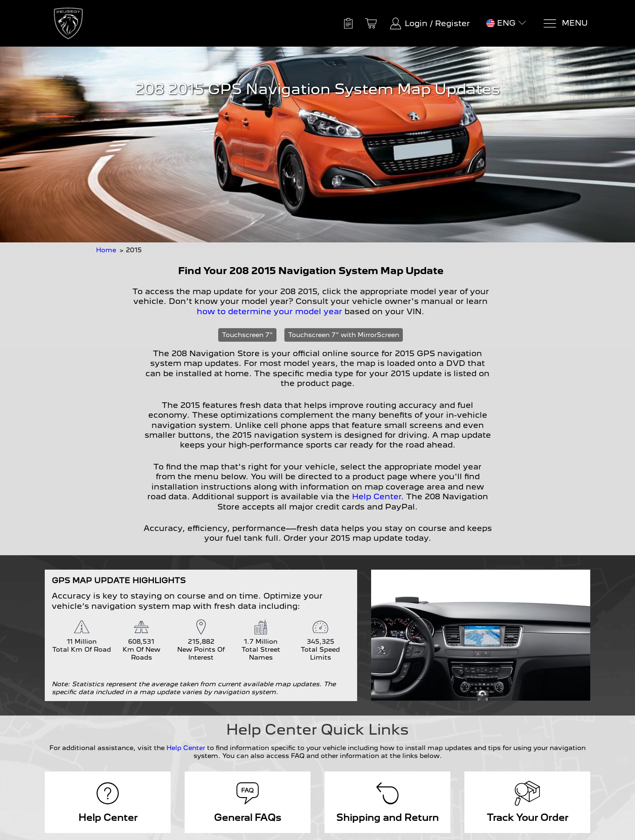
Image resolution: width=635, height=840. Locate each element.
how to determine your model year (269, 311)
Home (106, 250)
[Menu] (565, 24)
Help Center (376, 496)
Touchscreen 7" (247, 335)
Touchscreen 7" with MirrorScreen (344, 335)
